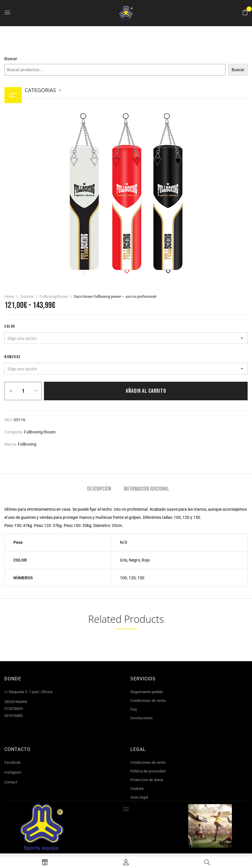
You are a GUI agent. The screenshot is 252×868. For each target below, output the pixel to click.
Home (9, 296)
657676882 (14, 716)
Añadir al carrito (146, 391)
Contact (11, 782)
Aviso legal (139, 797)
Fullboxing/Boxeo (54, 296)
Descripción (99, 489)
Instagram (13, 772)
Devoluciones (142, 718)
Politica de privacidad (148, 771)
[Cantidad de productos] (23, 391)
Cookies (137, 789)
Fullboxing (27, 444)
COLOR (10, 326)
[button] (245, 13)
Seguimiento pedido (147, 692)
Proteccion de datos (147, 780)
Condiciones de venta (148, 701)
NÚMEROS (13, 357)
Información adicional (147, 489)
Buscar (11, 59)
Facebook (13, 762)
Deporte (27, 296)
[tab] (99, 490)
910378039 (14, 709)
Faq (133, 709)
